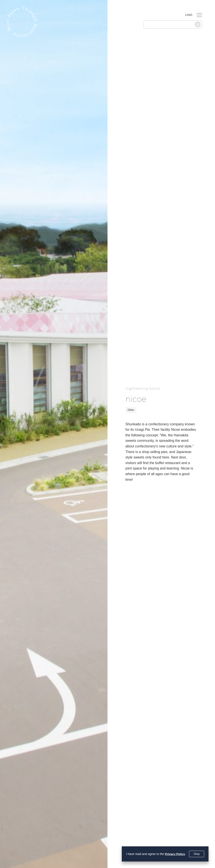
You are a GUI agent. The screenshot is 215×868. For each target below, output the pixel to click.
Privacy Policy (175, 854)
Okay (197, 854)
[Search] (198, 24)
